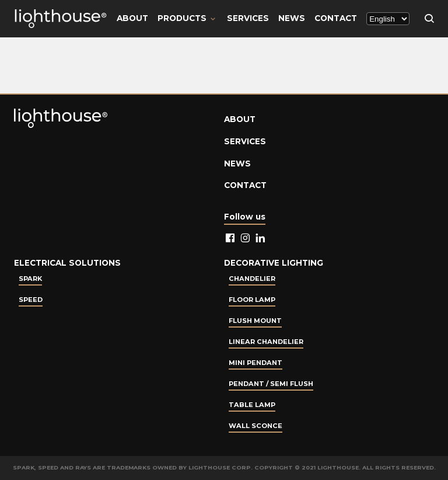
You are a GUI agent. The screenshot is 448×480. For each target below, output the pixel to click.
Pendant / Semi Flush (271, 384)
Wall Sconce (256, 426)
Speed (31, 300)
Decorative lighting (274, 263)
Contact (336, 18)
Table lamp (252, 405)
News (292, 18)
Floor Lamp (252, 300)
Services (248, 18)
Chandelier (252, 279)
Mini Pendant (256, 363)
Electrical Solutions (67, 263)
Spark (30, 279)
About (132, 18)
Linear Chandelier (266, 342)
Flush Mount (255, 321)
